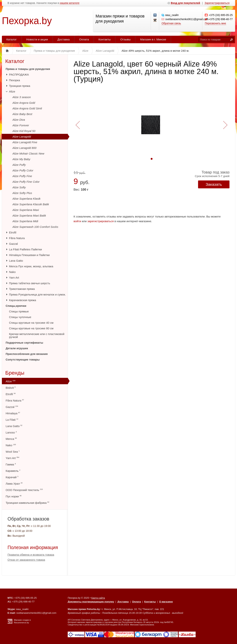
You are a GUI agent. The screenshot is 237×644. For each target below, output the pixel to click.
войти (77, 221)
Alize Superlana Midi (25, 221)
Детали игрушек (17, 348)
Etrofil (13, 232)
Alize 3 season (22, 97)
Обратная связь (171, 23)
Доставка (64, 39)
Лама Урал (14, 484)
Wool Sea (13, 452)
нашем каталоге (70, 3)
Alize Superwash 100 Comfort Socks (35, 227)
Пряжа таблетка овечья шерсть (30, 283)
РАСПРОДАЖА (19, 75)
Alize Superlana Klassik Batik (31, 204)
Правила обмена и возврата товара (31, 555)
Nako (12, 272)
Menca (11, 439)
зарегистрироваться (101, 221)
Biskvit (11, 388)
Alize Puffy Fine (22, 176)
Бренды (15, 373)
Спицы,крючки (16, 306)
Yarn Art (14, 278)
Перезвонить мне (215, 23)
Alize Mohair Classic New (28, 153)
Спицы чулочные (20, 317)
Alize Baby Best (22, 114)
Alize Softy (19, 187)
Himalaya (13, 413)
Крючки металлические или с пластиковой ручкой (37, 335)
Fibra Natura (17, 238)
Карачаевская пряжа (23, 300)
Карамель (13, 471)
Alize (12, 91)
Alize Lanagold (22, 137)
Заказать (214, 184)
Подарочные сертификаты (24, 343)
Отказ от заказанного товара (26, 560)
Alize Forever (21, 125)
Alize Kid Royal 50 (24, 131)
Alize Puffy (19, 165)
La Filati (12, 420)
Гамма (11, 464)
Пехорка (14, 80)
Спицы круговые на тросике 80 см (31, 328)
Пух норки (14, 496)
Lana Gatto (16, 261)
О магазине (166, 602)
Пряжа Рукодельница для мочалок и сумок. (37, 294)
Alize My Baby (21, 159)
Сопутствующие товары (23, 360)
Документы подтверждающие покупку (91, 602)
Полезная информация (33, 547)
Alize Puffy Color (23, 170)
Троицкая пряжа (20, 86)
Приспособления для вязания (27, 354)
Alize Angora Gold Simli (27, 108)
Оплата (84, 39)
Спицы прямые (19, 311)
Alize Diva (19, 120)
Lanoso (11, 432)
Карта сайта (98, 598)
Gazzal (13, 244)
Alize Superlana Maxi (26, 210)
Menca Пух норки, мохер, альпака (31, 266)
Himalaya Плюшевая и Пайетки (29, 255)
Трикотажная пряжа (22, 289)
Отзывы (125, 39)
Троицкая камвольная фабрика (27, 503)
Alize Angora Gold (24, 103)
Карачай (12, 477)
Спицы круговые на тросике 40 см (31, 323)
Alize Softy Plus (22, 193)
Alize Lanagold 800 (24, 148)
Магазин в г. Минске (153, 39)
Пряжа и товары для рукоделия (28, 69)
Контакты (105, 39)
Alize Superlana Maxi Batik (29, 216)
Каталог (12, 39)
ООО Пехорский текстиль (24, 490)
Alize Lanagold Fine (25, 142)
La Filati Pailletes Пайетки (25, 249)
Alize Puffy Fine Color (26, 182)
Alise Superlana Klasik (26, 199)
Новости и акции (37, 39)
